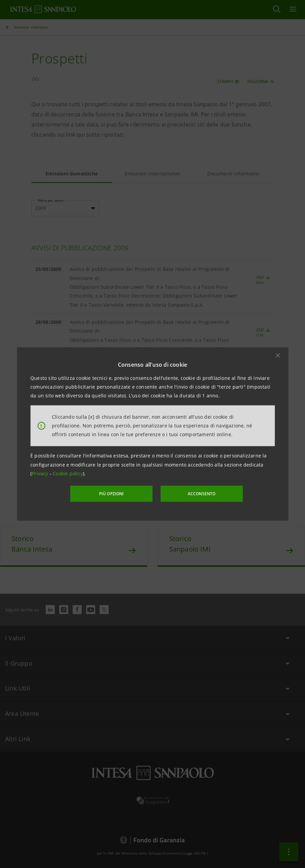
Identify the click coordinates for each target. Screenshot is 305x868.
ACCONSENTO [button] (201, 494)
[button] (278, 355)
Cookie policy (68, 473)
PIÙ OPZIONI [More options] (112, 494)
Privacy (41, 473)
